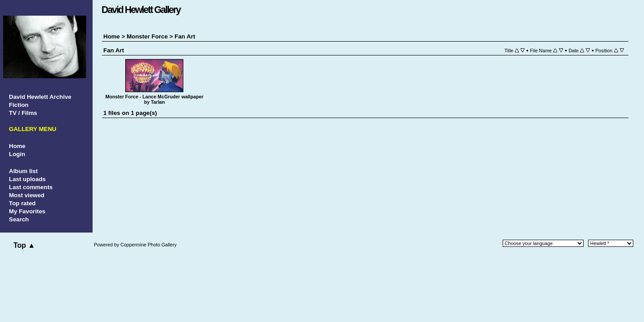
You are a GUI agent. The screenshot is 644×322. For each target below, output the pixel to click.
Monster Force (147, 36)
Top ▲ (24, 245)
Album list (23, 171)
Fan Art (185, 36)
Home (17, 146)
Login (17, 154)
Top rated (22, 203)
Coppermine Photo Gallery (148, 245)
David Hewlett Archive (40, 97)
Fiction (19, 105)
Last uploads (27, 179)
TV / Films (23, 113)
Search (19, 219)
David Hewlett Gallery (141, 10)
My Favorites (27, 211)
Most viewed (27, 195)
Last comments (31, 187)
